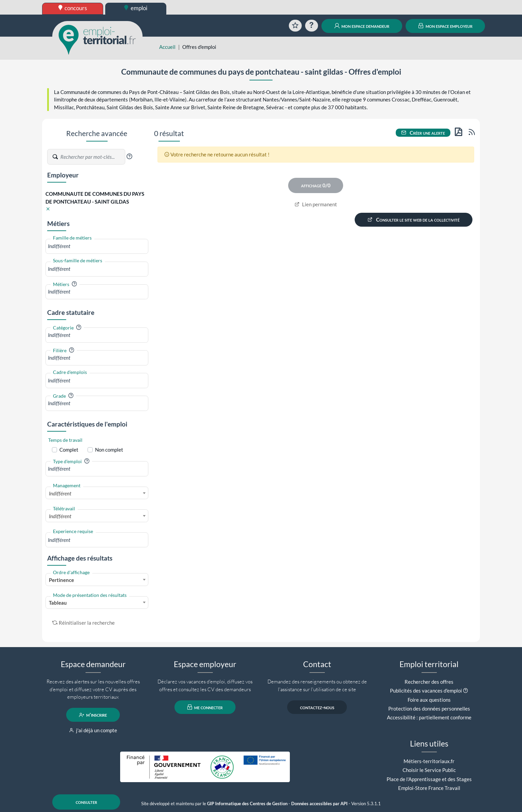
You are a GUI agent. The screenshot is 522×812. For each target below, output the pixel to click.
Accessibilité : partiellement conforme (429, 717)
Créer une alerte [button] (423, 133)
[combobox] (97, 246)
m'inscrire (93, 715)
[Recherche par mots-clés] (92, 157)
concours (73, 8)
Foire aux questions (429, 700)
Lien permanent (316, 204)
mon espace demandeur (362, 26)
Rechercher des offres (429, 682)
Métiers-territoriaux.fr (429, 761)
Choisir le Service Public (429, 770)
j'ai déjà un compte (93, 730)
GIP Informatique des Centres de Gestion (247, 804)
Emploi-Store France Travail (429, 788)
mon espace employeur (445, 26)
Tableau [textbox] (58, 603)
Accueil (167, 47)
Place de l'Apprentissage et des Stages (429, 779)
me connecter (205, 707)
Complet (69, 450)
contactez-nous (317, 707)
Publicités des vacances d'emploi (426, 691)
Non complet (109, 450)
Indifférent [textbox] (60, 493)
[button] (129, 156)
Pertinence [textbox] (61, 580)
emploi (136, 8)
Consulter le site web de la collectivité (414, 220)
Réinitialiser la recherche (83, 623)
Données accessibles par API (319, 804)
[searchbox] (97, 246)
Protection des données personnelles (429, 709)
